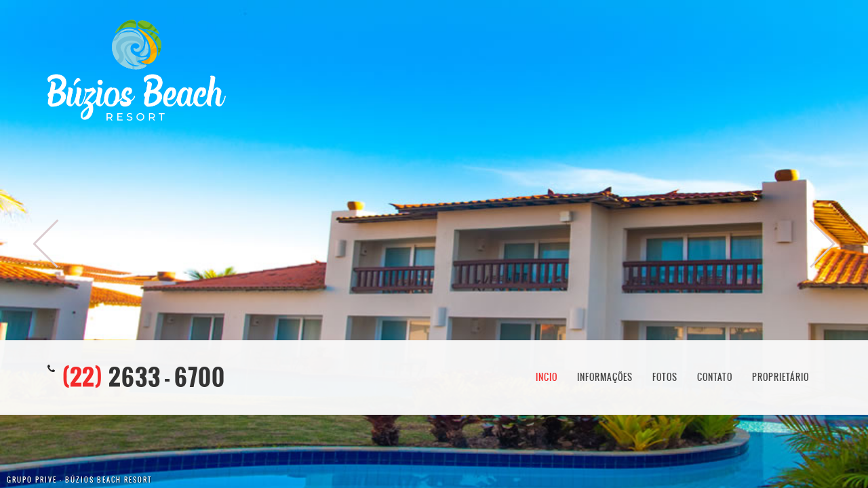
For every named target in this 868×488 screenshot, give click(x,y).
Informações (605, 377)
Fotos (665, 377)
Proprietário (781, 377)
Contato (715, 377)
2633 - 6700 (143, 377)
